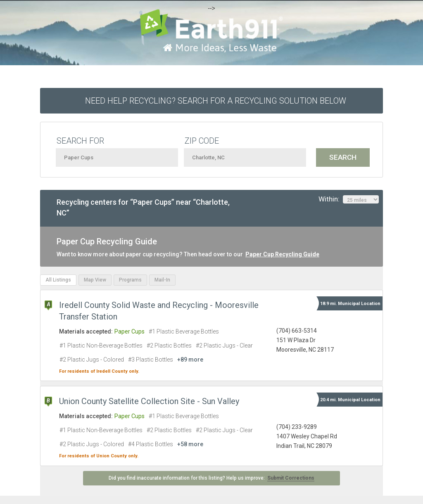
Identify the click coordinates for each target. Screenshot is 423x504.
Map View (95, 280)
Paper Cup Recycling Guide (282, 254)
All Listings (58, 280)
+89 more (190, 360)
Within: (349, 199)
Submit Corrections (291, 478)
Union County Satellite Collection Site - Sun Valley (149, 401)
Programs (130, 280)
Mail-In (162, 280)
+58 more (190, 444)
